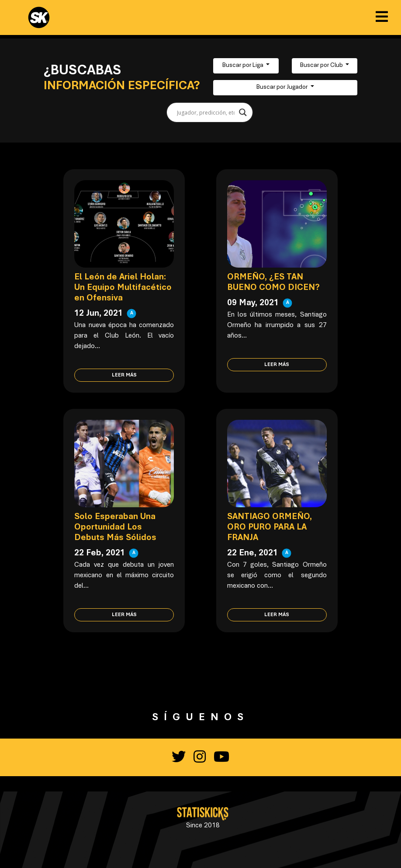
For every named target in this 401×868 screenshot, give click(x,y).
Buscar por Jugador (283, 87)
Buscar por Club (322, 66)
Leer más (124, 375)
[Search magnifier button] (243, 112)
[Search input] (206, 112)
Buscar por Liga (244, 66)
